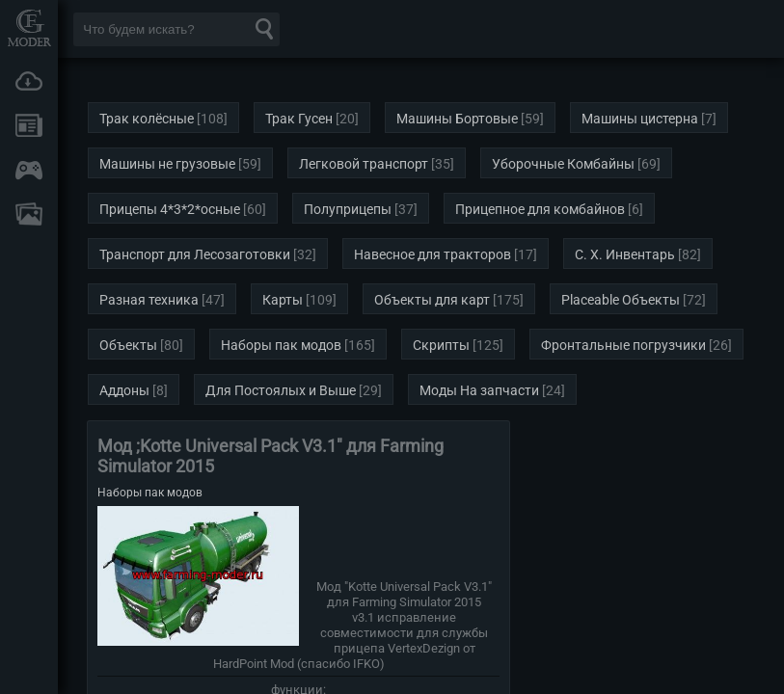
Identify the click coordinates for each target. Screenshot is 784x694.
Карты (283, 300)
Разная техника (149, 300)
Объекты (128, 345)
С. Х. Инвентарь (625, 254)
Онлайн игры (29, 170)
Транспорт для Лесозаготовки (195, 254)
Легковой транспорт (364, 164)
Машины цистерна (640, 119)
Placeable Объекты (621, 300)
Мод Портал (29, 27)
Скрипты (441, 345)
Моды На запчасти (479, 390)
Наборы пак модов (281, 345)
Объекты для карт (432, 300)
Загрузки (29, 81)
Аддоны (124, 390)
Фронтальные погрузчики (623, 345)
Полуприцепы (348, 209)
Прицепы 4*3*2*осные (170, 209)
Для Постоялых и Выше (281, 390)
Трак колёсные (147, 119)
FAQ (29, 214)
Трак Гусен (299, 119)
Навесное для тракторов (433, 254)
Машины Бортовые (457, 119)
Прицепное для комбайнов (540, 209)
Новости (29, 125)
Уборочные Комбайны (563, 164)
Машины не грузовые (167, 164)
